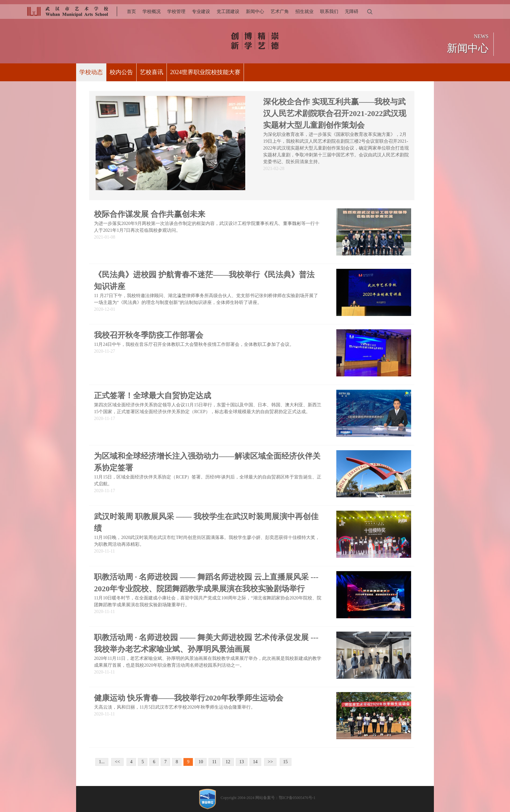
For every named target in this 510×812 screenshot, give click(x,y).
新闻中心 (255, 12)
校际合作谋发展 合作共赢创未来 (150, 214)
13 (242, 762)
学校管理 (176, 12)
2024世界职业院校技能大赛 (205, 72)
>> (270, 762)
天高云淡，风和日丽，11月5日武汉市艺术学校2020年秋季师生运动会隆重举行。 (175, 707)
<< (117, 762)
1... (102, 762)
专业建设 (201, 12)
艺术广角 (280, 12)
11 (214, 762)
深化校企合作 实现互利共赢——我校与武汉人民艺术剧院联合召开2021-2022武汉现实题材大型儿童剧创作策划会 (335, 113)
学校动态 (91, 72)
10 (201, 762)
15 (286, 762)
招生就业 (304, 12)
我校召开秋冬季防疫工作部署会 (149, 335)
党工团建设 (228, 12)
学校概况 (152, 12)
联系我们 (329, 12)
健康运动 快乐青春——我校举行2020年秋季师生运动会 (189, 698)
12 (228, 762)
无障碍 (352, 12)
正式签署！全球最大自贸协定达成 (153, 396)
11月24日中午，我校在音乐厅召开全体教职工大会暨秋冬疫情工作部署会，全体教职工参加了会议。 (194, 344)
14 (255, 762)
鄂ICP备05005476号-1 (297, 798)
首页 (131, 12)
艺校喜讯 (152, 72)
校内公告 (121, 72)
